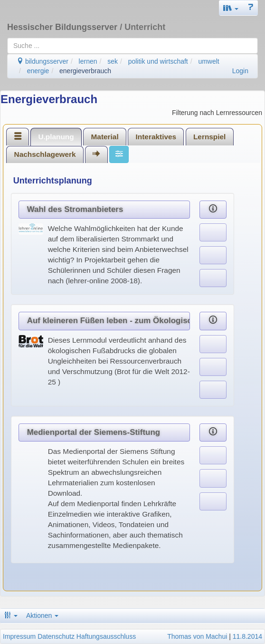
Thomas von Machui (197, 636)
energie (38, 71)
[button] (231, 8)
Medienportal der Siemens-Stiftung (94, 432)
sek (113, 61)
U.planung (56, 137)
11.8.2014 (247, 636)
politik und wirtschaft (158, 61)
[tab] (18, 136)
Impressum (19, 636)
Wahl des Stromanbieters (75, 209)
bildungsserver (43, 61)
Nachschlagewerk (45, 154)
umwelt (208, 61)
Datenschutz (56, 636)
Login (240, 71)
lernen (88, 61)
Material (105, 137)
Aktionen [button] (42, 615)
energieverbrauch (85, 71)
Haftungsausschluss (106, 636)
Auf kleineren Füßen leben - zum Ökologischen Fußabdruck (109, 321)
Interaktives (156, 137)
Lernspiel (209, 137)
